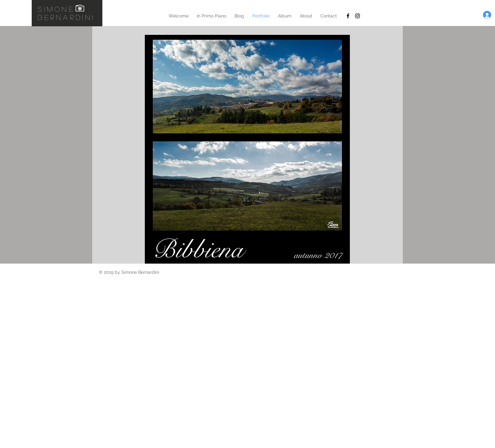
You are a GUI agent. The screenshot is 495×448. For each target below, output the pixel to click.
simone (56, 9)
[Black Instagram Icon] (357, 16)
